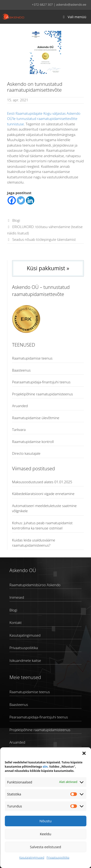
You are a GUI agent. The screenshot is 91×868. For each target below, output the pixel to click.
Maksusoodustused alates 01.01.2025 (42, 482)
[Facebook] (12, 200)
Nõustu (45, 821)
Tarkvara (19, 430)
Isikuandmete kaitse (25, 660)
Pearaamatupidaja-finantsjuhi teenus (41, 382)
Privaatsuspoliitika (58, 858)
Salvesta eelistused (46, 847)
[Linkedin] (30, 200)
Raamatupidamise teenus (32, 358)
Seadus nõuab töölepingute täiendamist (44, 239)
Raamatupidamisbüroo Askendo (35, 585)
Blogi (16, 220)
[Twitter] (21, 200)
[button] (84, 753)
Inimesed (17, 597)
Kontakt (16, 622)
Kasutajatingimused (32, 858)
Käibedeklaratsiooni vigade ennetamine (43, 494)
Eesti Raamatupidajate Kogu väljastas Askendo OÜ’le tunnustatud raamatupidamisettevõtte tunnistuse (44, 119)
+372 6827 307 (42, 4)
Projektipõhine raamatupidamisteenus (42, 394)
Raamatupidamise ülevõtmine (36, 418)
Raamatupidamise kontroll (33, 442)
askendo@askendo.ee (71, 4)
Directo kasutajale (26, 453)
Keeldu (45, 834)
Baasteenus (21, 370)
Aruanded (20, 406)
